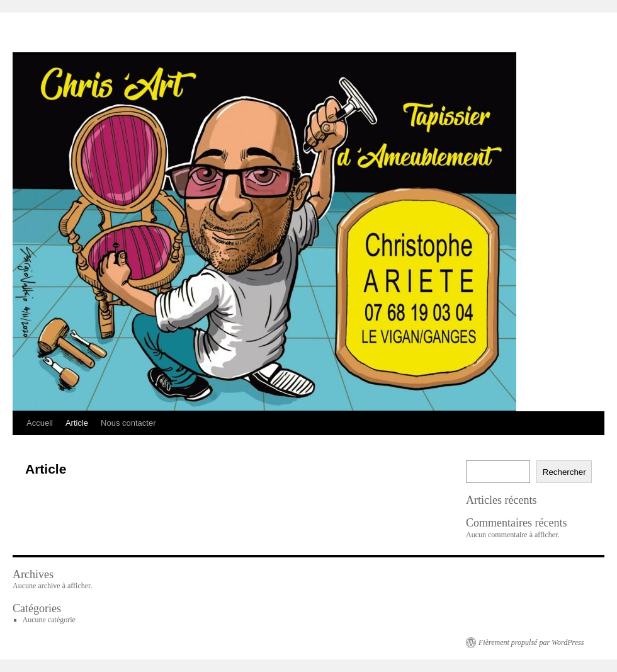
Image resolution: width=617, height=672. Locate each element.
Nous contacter (128, 423)
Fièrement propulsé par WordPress (531, 642)
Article (77, 423)
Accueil (40, 423)
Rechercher (564, 472)
